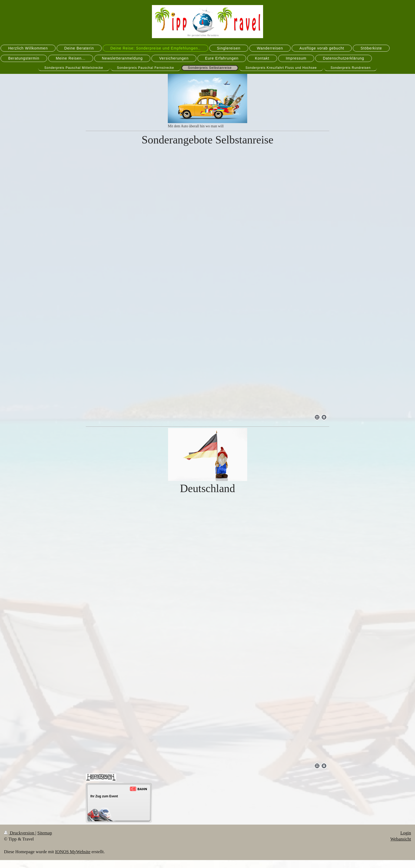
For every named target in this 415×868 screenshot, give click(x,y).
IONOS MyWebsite (73, 852)
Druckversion (20, 833)
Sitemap (45, 833)
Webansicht (401, 839)
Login (406, 833)
